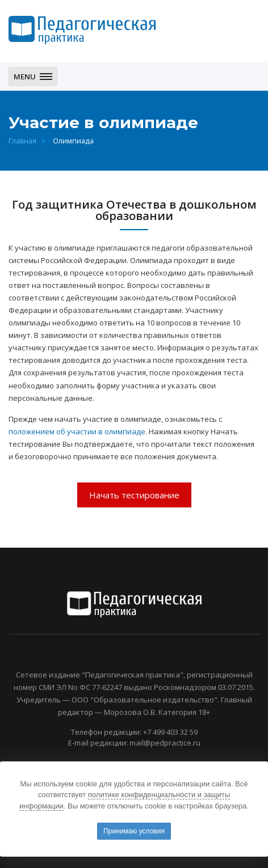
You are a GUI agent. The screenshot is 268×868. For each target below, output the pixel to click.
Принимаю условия (134, 831)
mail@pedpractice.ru (165, 743)
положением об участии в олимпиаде (77, 431)
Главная (22, 141)
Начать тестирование (134, 495)
